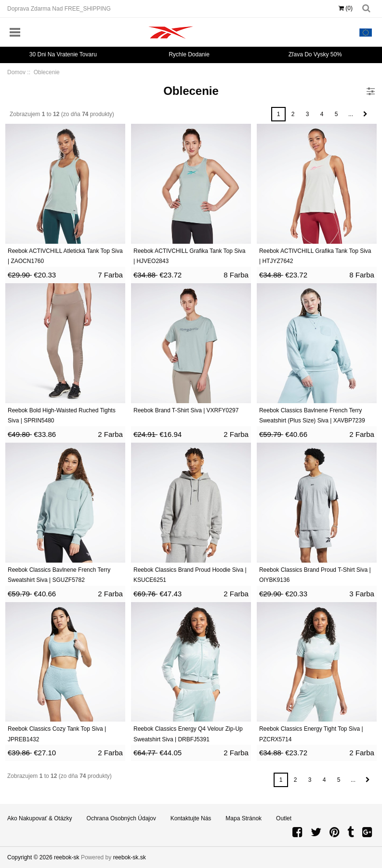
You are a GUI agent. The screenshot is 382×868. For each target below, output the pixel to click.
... (351, 114)
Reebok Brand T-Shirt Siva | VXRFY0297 (186, 410)
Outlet (284, 818)
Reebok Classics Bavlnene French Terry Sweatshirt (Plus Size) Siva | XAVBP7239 (312, 416)
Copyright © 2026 (31, 857)
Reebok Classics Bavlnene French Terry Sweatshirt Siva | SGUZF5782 (59, 575)
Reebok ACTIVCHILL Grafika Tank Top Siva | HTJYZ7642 (315, 256)
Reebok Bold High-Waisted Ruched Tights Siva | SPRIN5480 (62, 416)
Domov (16, 72)
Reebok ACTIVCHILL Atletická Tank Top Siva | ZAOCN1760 (65, 256)
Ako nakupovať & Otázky (40, 818)
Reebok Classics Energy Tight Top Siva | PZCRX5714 (311, 734)
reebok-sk (67, 857)
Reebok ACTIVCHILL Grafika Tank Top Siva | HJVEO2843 (190, 256)
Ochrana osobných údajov (121, 818)
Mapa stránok (244, 818)
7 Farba (110, 275)
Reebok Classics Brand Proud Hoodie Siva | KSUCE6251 (190, 575)
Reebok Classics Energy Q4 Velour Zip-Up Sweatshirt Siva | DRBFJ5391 (188, 734)
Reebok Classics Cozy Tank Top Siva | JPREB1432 (57, 734)
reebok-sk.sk (130, 857)
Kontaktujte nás (191, 818)
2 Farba (110, 434)
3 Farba (362, 594)
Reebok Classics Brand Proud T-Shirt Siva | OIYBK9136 (315, 575)
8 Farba (236, 275)
